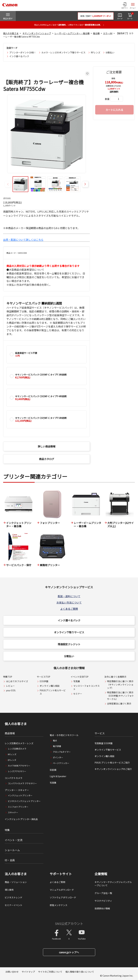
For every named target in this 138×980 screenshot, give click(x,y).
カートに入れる (114, 110)
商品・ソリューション (16, 882)
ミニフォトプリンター (18, 807)
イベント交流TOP (80, 677)
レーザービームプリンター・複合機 (72, 33)
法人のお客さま (16, 874)
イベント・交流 (14, 840)
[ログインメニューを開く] (125, 5)
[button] (85, 184)
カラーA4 (108, 33)
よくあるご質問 (69, 609)
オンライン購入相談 (50, 686)
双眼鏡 (53, 770)
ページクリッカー (61, 763)
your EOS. (11, 690)
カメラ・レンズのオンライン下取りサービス (63, 52)
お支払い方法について (69, 602)
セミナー (78, 694)
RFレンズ (96, 52)
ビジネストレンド (14, 897)
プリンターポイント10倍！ (23, 52)
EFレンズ (12, 760)
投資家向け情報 (102, 908)
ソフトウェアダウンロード (63, 897)
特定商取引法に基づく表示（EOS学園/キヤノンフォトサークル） (120, 696)
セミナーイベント (14, 905)
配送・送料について (69, 596)
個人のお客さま (11, 33)
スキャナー (13, 812)
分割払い (110, 52)
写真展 (77, 681)
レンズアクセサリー (17, 771)
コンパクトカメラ (14, 778)
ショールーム (12, 850)
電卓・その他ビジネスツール (64, 735)
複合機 (96, 33)
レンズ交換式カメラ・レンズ (19, 743)
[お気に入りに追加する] (87, 74)
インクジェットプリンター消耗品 (21, 819)
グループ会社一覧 (103, 893)
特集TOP (8, 677)
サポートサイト (61, 874)
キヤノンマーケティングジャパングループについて (113, 884)
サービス (100, 733)
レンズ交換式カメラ (17, 749)
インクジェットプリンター (20, 795)
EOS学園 (44, 681)
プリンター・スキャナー (17, 790)
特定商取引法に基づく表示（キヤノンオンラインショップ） (120, 685)
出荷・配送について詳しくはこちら (23, 240)
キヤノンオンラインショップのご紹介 (113, 769)
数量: (107, 99)
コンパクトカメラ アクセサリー (22, 783)
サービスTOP (44, 677)
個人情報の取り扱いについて (80, 972)
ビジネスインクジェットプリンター (24, 801)
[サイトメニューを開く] (133, 5)
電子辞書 (57, 746)
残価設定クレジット (69, 644)
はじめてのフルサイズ (17, 681)
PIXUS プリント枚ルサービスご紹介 (112, 763)
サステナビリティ (103, 901)
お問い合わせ (12, 972)
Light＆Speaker (58, 776)
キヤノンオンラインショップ (37, 33)
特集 (7, 830)
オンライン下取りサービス (69, 632)
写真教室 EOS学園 (104, 743)
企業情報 (101, 874)
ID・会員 (10, 860)
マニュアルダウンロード (62, 890)
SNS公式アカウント (69, 924)
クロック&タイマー (62, 752)
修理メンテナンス (59, 905)
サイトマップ (28, 972)
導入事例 (9, 890)
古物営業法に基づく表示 (119, 704)
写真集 (53, 783)
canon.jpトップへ (69, 952)
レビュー (10, 686)
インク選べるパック (19, 56)
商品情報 (10, 733)
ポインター (58, 757)
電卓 (55, 740)
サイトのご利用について (50, 972)
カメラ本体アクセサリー (19, 766)
